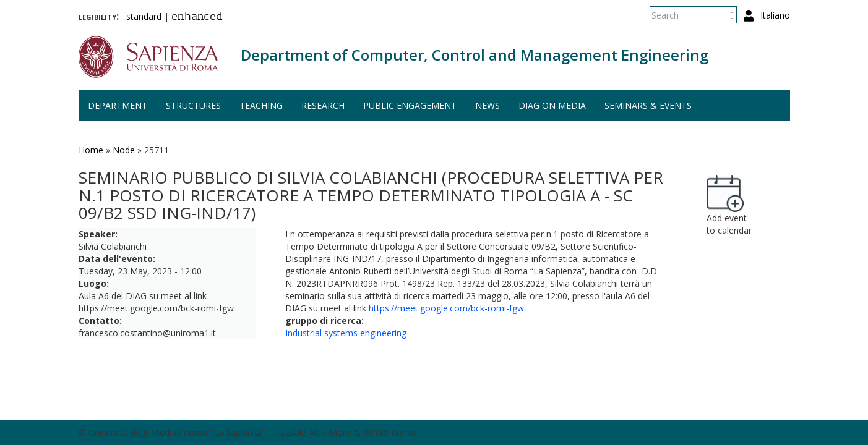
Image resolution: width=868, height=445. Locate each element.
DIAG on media (552, 105)
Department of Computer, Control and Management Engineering (475, 55)
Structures (193, 105)
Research (323, 105)
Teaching (261, 105)
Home (91, 150)
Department (118, 105)
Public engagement (410, 105)
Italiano (775, 15)
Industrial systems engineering (346, 333)
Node (124, 150)
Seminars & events (648, 105)
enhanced (197, 17)
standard (144, 16)
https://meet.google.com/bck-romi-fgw (446, 308)
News (488, 105)
